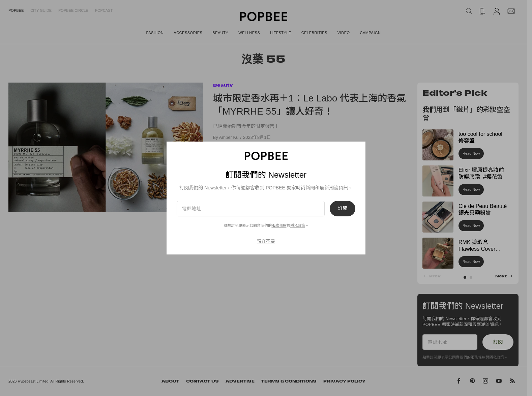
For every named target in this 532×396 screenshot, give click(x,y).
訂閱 (343, 209)
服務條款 (279, 225)
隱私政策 (298, 225)
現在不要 (266, 241)
